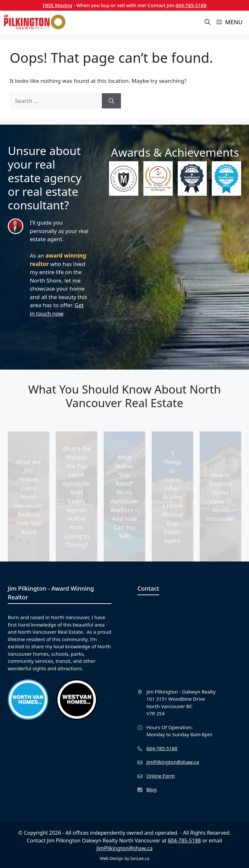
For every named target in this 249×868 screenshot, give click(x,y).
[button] (207, 22)
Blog (152, 789)
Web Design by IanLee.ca (124, 858)
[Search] (111, 101)
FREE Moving (58, 5)
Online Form (161, 776)
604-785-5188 (191, 5)
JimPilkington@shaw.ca (173, 762)
